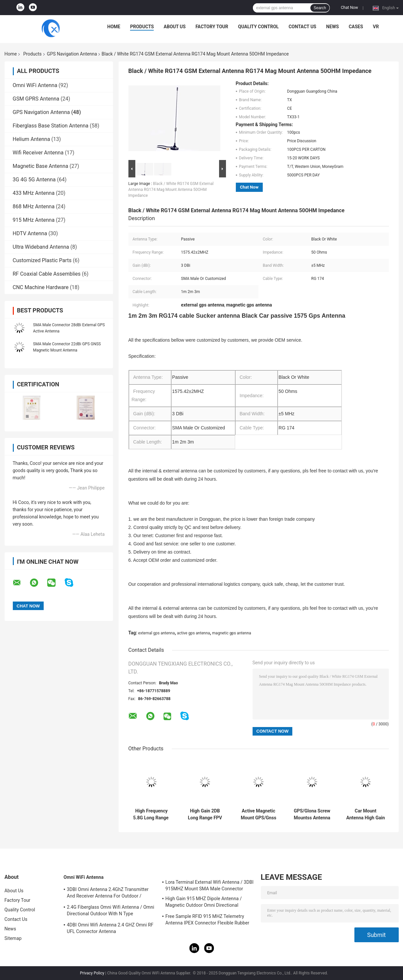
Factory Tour (212, 27)
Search (320, 8)
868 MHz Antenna (34, 206)
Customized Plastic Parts (42, 260)
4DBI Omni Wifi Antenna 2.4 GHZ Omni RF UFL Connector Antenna (110, 928)
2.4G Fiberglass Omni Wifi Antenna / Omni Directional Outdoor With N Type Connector (111, 911)
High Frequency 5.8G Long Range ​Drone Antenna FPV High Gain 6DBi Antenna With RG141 (151, 814)
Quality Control (258, 27)
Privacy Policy (92, 973)
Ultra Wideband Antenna (41, 247)
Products (142, 27)
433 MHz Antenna (34, 193)
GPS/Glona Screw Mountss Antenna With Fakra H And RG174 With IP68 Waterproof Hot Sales (312, 814)
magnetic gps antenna (232, 633)
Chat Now (349, 8)
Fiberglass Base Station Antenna (51, 126)
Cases (356, 27)
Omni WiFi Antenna (35, 85)
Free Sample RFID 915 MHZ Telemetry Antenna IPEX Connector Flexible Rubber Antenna (207, 921)
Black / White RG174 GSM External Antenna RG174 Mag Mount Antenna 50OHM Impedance (171, 190)
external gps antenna (157, 633)
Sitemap (13, 938)
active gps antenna (194, 633)
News (333, 27)
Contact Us (302, 27)
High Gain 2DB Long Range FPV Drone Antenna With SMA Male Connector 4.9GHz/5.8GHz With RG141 (205, 814)
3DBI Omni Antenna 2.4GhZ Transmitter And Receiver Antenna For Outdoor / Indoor (108, 894)
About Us (175, 27)
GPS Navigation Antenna (72, 54)
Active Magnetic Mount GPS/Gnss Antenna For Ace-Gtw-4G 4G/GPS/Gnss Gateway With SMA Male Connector (258, 814)
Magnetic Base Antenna (41, 166)
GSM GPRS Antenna (36, 99)
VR (376, 27)
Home (114, 27)
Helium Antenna (32, 139)
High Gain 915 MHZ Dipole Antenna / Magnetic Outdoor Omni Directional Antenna (204, 903)
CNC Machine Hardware (41, 287)
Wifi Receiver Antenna (38, 153)
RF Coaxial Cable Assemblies (47, 274)
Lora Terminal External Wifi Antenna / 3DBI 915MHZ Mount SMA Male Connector (210, 885)
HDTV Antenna (30, 233)
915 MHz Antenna (34, 220)
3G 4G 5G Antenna (34, 180)
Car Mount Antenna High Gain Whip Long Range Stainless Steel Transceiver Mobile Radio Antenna (366, 814)
